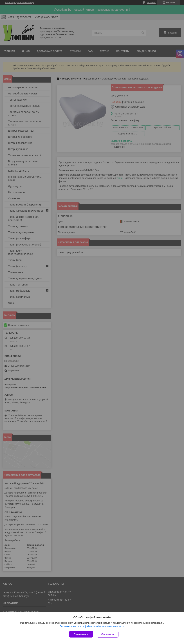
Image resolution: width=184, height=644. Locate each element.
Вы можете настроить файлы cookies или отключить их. (91, 626)
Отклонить (108, 634)
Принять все (81, 634)
